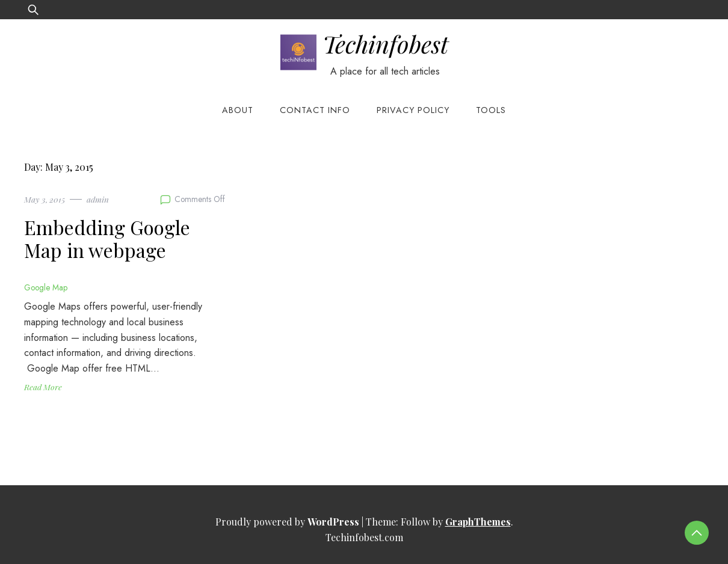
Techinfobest (385, 44)
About (238, 110)
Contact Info (315, 110)
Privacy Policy (413, 110)
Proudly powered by (288, 522)
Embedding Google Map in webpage (107, 238)
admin (98, 199)
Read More (43, 387)
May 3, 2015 (45, 199)
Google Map (46, 287)
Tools (491, 110)
